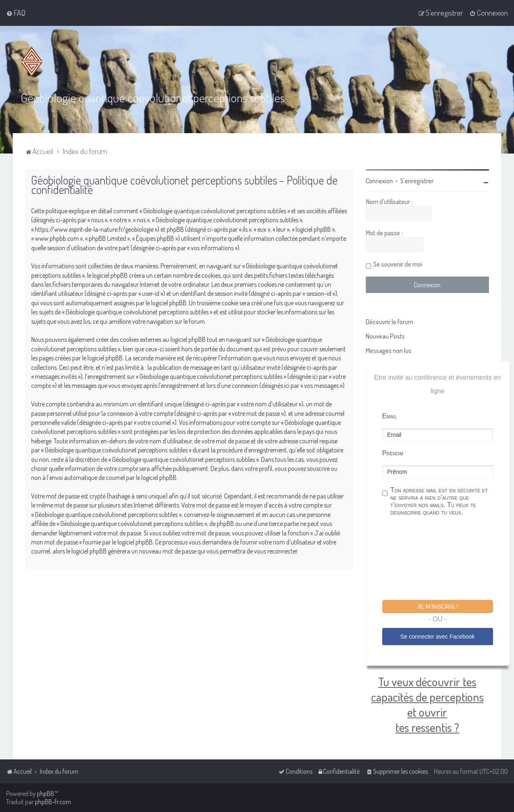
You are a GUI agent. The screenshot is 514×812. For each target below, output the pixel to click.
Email (390, 416)
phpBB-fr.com (53, 802)
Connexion (379, 180)
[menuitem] (16, 13)
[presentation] (445, 559)
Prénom (393, 453)
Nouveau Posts (385, 336)
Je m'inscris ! (437, 606)
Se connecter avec (437, 636)
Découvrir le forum (390, 321)
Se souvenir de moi (398, 264)
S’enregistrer (417, 180)
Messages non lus (389, 350)
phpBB (46, 794)
